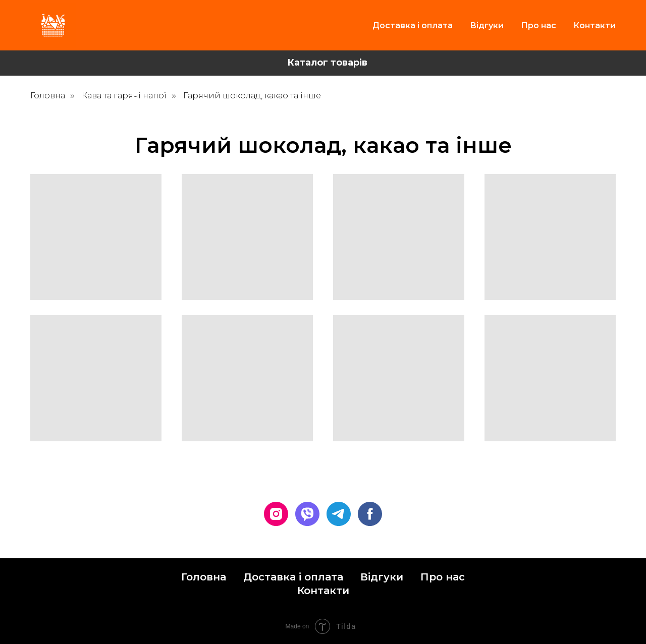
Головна (48, 96)
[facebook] (370, 514)
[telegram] (339, 514)
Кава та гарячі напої (124, 96)
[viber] (307, 514)
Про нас (539, 25)
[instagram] (276, 514)
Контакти (595, 25)
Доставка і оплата (413, 25)
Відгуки (487, 25)
